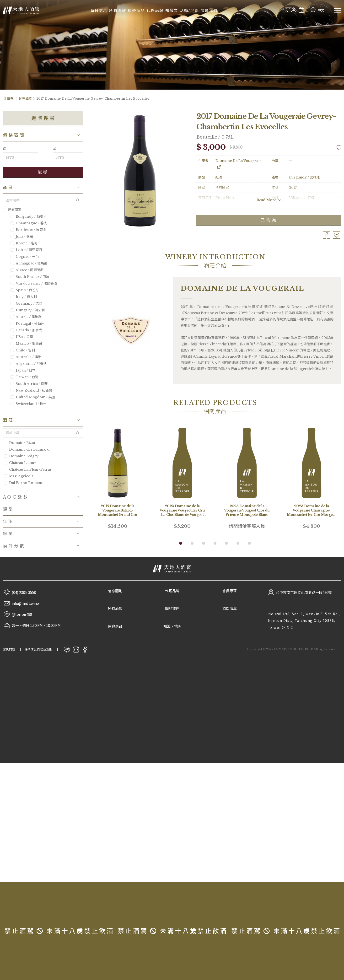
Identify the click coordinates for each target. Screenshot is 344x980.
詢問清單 (230, 609)
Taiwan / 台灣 (24, 377)
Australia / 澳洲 (26, 357)
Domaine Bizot (22, 443)
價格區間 (14, 135)
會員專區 (230, 591)
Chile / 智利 (23, 350)
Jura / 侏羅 (22, 237)
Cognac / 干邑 (25, 257)
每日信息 (99, 11)
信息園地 (115, 591)
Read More (269, 200)
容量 (8, 534)
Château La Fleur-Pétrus (30, 469)
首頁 (8, 99)
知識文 (172, 11)
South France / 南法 (30, 277)
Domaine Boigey (24, 456)
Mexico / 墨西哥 (26, 344)
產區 (8, 188)
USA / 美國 (22, 337)
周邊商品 (136, 11)
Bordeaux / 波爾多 (28, 230)
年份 (8, 522)
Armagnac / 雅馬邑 (29, 263)
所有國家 (12, 210)
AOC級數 (16, 497)
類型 (8, 509)
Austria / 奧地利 (26, 317)
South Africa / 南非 (29, 384)
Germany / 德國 (26, 303)
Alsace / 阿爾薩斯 (27, 270)
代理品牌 (155, 11)
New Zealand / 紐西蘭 (31, 390)
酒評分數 (14, 546)
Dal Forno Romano (26, 483)
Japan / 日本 (23, 370)
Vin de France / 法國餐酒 (34, 283)
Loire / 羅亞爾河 (26, 250)
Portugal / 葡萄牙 (27, 323)
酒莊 (8, 420)
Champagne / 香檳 (29, 223)
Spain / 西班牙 (25, 290)
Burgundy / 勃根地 (29, 216)
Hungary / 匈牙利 (28, 310)
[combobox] (268, 10)
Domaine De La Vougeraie (238, 164)
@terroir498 (22, 614)
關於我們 (209, 11)
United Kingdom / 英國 (33, 397)
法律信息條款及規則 (38, 649)
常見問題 (9, 649)
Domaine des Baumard (29, 449)
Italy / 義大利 (24, 297)
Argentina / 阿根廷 (29, 364)
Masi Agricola (21, 476)
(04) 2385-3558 (24, 592)
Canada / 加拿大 (26, 330)
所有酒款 (118, 11)
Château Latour (23, 463)
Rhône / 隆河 (24, 243)
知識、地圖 (172, 626)
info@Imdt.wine (25, 603)
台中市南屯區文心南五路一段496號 (304, 592)
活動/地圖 (189, 11)
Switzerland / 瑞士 (29, 404)
